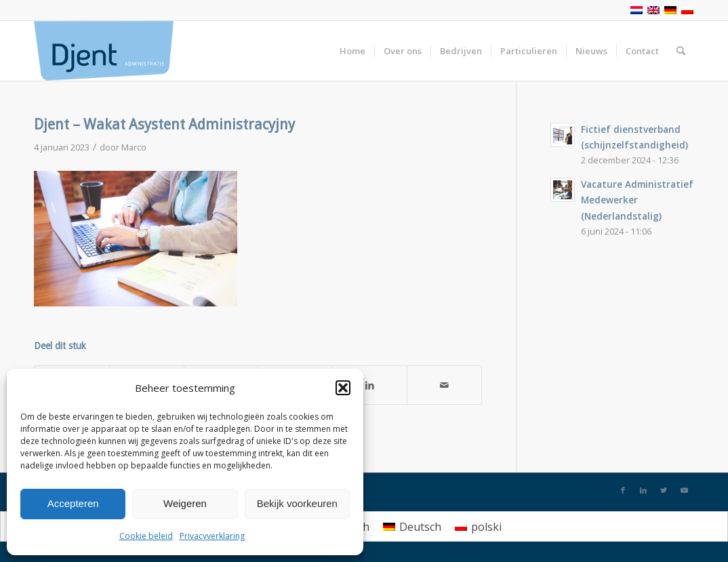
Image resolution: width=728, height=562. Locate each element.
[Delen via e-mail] (444, 385)
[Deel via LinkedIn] (370, 385)
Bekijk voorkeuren (297, 503)
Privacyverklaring (212, 536)
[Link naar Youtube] (684, 490)
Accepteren (73, 503)
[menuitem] (412, 526)
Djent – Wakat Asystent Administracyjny (164, 124)
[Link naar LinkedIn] (643, 490)
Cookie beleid (146, 536)
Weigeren (185, 503)
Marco (134, 147)
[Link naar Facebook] (623, 490)
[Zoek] (681, 51)
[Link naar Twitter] (664, 490)
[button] (343, 388)
